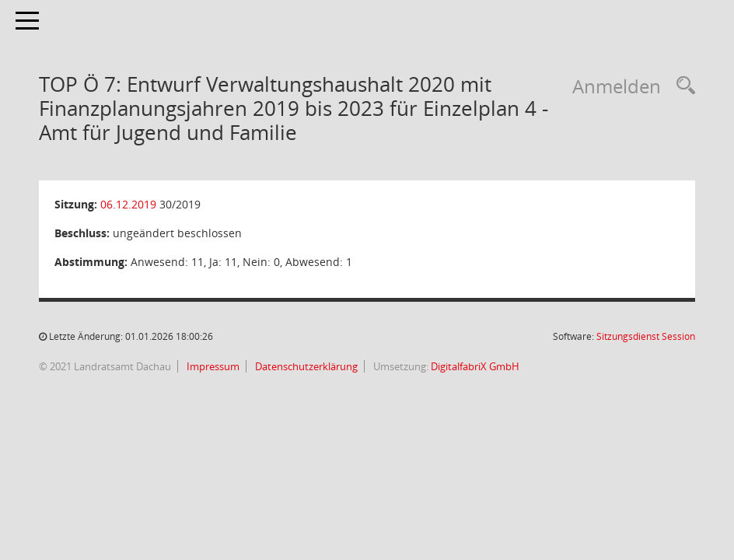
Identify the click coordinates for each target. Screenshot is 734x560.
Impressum (212, 366)
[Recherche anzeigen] (682, 86)
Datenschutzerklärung (305, 366)
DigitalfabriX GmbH (475, 366)
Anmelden (617, 86)
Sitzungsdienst (646, 336)
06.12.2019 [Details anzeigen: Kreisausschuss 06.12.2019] (128, 204)
